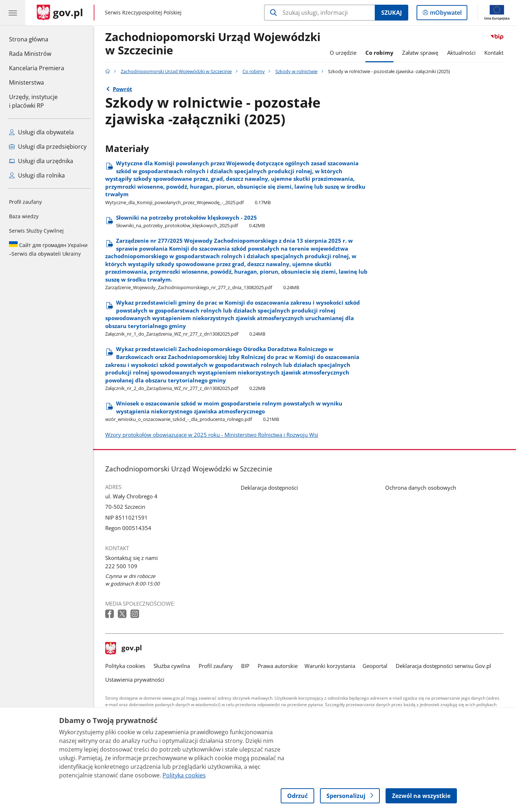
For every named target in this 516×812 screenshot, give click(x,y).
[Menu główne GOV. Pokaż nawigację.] (13, 13)
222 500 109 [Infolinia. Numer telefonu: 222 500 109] (123, 566)
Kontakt (496, 53)
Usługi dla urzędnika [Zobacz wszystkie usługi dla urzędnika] (41, 161)
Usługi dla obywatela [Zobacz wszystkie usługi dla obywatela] (41, 132)
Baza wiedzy (24, 216)
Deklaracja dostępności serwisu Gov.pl (445, 666)
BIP (247, 666)
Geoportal (377, 666)
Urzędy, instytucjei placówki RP (33, 101)
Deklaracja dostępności (271, 488)
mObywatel (445, 14)
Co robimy (381, 53)
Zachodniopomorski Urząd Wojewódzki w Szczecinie (215, 44)
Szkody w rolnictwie (298, 71)
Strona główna (37, 39)
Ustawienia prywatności (137, 680)
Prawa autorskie (279, 666)
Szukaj (392, 13)
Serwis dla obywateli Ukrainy (48, 249)
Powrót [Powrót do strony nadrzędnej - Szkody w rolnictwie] (124, 89)
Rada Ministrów (30, 54)
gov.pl (125, 649)
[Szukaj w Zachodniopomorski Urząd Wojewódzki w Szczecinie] (319, 13)
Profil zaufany (25, 202)
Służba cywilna (174, 666)
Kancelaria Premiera (37, 68)
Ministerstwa (26, 82)
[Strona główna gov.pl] (60, 13)
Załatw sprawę (422, 53)
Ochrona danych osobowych (422, 488)
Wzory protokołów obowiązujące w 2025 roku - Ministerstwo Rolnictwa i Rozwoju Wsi (213, 435)
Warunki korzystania (332, 666)
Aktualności (463, 53)
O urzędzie (345, 53)
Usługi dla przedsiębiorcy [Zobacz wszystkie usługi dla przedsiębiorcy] (48, 147)
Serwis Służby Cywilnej (36, 231)
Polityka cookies (127, 666)
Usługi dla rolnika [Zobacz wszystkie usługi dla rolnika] (37, 175)
